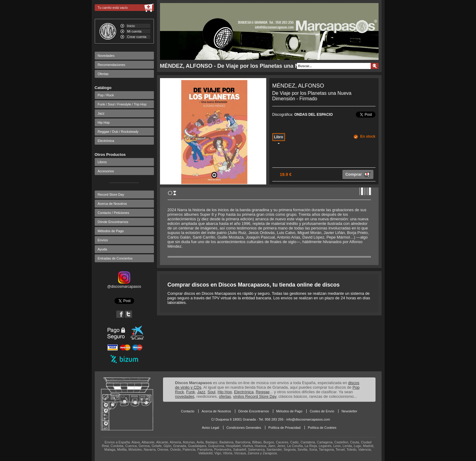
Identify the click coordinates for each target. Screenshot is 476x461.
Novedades (106, 56)
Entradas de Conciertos (115, 258)
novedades (185, 396)
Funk (190, 392)
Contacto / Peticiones (114, 213)
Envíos (103, 240)
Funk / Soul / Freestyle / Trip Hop (122, 104)
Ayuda (102, 249)
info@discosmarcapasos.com (308, 419)
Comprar (358, 175)
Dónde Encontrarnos (113, 222)
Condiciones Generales (244, 428)
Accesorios (106, 171)
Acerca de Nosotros (112, 204)
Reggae (263, 392)
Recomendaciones (112, 65)
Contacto (188, 411)
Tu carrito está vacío (113, 8)
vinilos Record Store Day (255, 396)
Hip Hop (104, 122)
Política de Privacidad (284, 428)
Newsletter (349, 411)
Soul (211, 392)
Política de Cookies (322, 428)
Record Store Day (111, 194)
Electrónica (106, 141)
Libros (102, 162)
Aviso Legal (211, 428)
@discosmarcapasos (124, 284)
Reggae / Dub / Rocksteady (118, 132)
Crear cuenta (137, 37)
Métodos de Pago (111, 231)
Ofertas (103, 74)
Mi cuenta (134, 31)
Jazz (101, 113)
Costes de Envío (322, 411)
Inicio (131, 26)
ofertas (225, 396)
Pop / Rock (106, 95)
